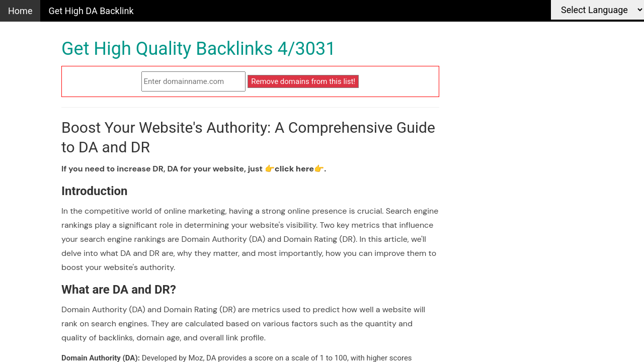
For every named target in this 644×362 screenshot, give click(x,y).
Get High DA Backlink (91, 11)
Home (20, 11)
